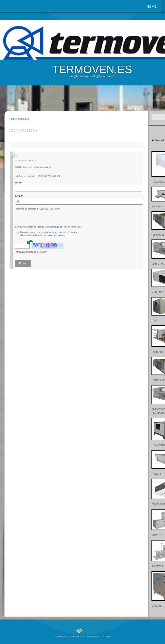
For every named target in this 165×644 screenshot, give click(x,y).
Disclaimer (107, 637)
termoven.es (92, 69)
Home (152, 7)
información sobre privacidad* (57, 232)
